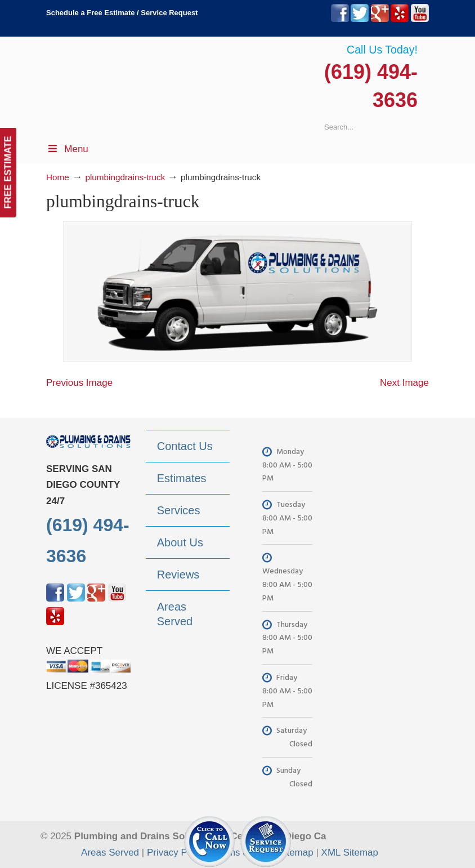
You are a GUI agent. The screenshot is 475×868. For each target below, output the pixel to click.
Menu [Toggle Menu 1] (67, 149)
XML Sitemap (350, 853)
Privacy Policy (177, 853)
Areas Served (110, 853)
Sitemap (295, 853)
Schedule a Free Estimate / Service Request (122, 13)
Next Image (404, 383)
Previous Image (79, 383)
